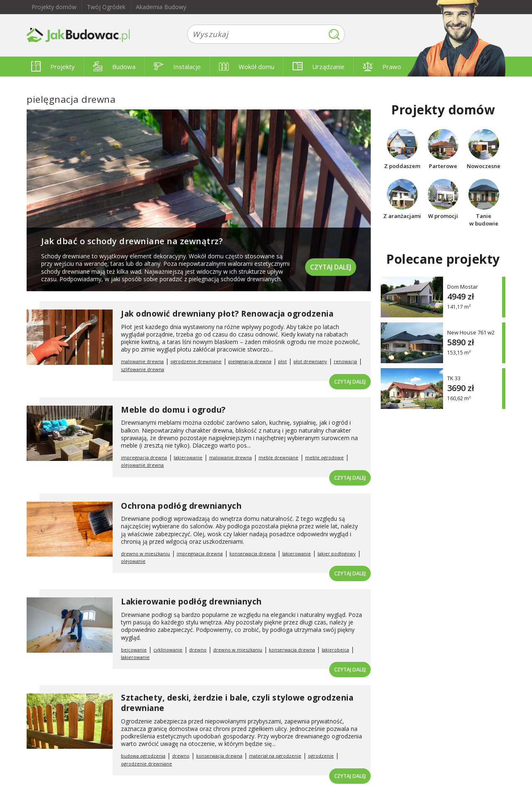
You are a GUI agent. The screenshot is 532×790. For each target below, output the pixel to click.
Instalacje (177, 67)
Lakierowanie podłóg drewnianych (191, 602)
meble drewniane (278, 457)
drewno (198, 650)
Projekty (53, 67)
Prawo (382, 67)
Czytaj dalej (330, 266)
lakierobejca (335, 650)
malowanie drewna (142, 361)
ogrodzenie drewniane (196, 361)
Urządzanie (319, 67)
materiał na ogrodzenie (275, 756)
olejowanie (133, 561)
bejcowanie (134, 650)
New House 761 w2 (471, 332)
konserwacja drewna (252, 553)
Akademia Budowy (161, 7)
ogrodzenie (321, 756)
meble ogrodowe (324, 457)
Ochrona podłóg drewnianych (181, 506)
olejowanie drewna (142, 465)
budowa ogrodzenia (143, 756)
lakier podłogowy (337, 553)
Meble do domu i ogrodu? (173, 410)
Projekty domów (54, 7)
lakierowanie (188, 457)
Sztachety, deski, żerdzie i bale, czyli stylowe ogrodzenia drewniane (237, 703)
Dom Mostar (463, 286)
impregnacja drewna (144, 457)
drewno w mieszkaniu (145, 553)
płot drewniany (310, 361)
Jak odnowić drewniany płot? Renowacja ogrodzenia (227, 314)
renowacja (345, 361)
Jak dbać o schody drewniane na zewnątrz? (132, 241)
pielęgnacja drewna (250, 361)
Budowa (114, 67)
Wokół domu (247, 67)
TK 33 (454, 378)
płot (282, 361)
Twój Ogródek (106, 7)
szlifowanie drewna (143, 369)
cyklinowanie (168, 650)
